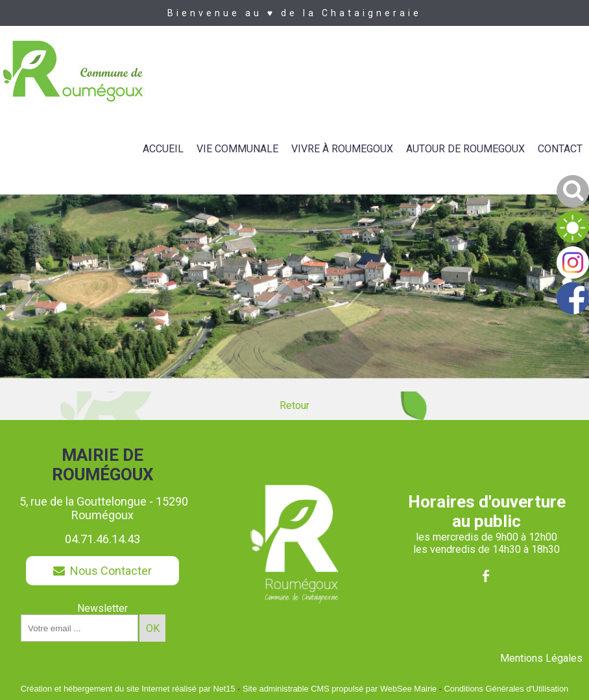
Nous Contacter (102, 571)
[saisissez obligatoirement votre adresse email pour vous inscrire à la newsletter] (79, 628)
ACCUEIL (163, 149)
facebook (486, 576)
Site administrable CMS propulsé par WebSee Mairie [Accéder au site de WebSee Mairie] (340, 689)
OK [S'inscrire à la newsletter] (153, 628)
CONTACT (560, 149)
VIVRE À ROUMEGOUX (342, 149)
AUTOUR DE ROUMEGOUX (465, 149)
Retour (294, 405)
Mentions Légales (541, 658)
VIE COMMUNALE (237, 149)
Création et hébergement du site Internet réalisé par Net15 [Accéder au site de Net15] (128, 689)
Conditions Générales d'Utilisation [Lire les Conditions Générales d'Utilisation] (507, 689)
